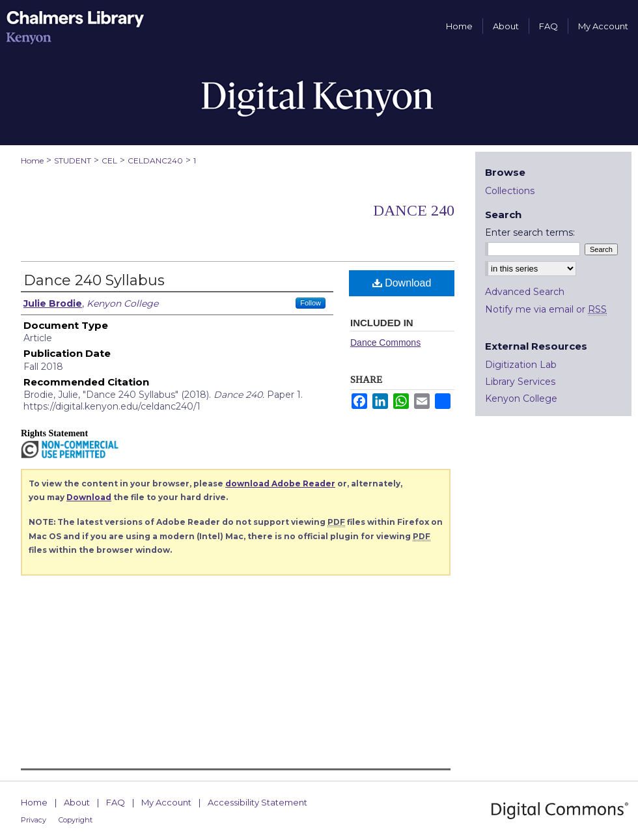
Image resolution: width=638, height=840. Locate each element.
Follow (311, 303)
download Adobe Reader (280, 483)
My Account (166, 802)
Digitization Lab (521, 365)
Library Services (520, 382)
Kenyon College (521, 399)
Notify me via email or (546, 309)
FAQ (116, 802)
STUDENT (73, 161)
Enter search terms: (530, 232)
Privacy (34, 820)
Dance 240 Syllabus (94, 280)
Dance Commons (385, 343)
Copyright (76, 820)
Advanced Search (525, 292)
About (77, 802)
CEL (109, 161)
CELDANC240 (155, 161)
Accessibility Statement (257, 802)
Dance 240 (414, 210)
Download (402, 283)
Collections (510, 191)
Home (32, 161)
